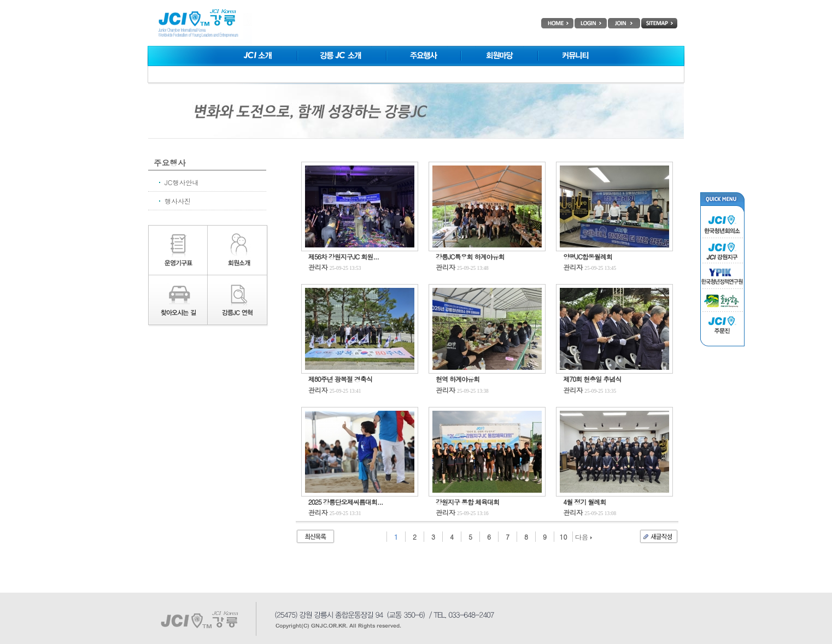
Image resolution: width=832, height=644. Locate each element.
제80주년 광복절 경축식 (340, 379)
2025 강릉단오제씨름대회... (346, 502)
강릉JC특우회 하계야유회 (470, 256)
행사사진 (178, 201)
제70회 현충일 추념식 (592, 379)
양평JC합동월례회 (587, 256)
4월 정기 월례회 (584, 502)
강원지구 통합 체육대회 (467, 502)
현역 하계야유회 (458, 379)
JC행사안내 (181, 182)
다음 (584, 537)
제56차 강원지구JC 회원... (344, 256)
